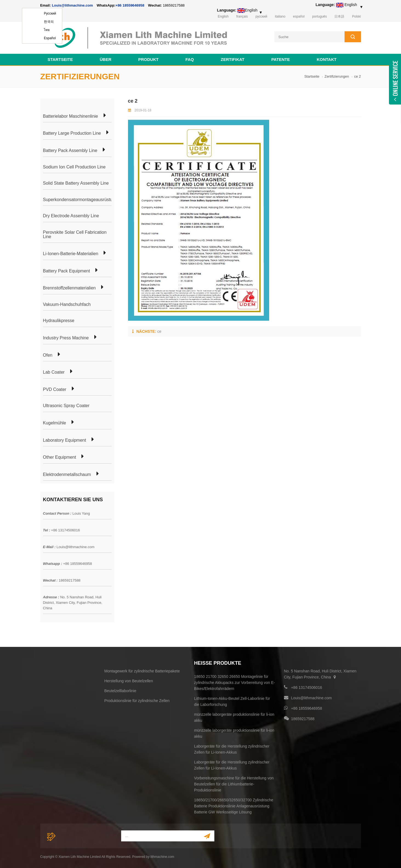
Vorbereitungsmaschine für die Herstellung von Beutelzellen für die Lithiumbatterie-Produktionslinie (234, 784)
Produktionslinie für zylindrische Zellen (137, 701)
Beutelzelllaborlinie (120, 691)
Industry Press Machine (66, 338)
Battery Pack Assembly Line (70, 151)
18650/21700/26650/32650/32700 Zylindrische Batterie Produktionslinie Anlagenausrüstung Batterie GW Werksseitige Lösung (234, 806)
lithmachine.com (162, 857)
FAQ (190, 59)
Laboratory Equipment (65, 440)
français (242, 16)
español (299, 16)
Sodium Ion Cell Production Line (74, 167)
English (223, 16)
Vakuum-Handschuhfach (67, 305)
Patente (281, 59)
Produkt (148, 59)
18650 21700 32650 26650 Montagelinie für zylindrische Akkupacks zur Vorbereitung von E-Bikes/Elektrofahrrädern (234, 683)
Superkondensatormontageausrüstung (80, 200)
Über (106, 59)
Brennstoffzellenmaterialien (69, 288)
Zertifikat (232, 59)
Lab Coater (54, 372)
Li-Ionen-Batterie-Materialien (71, 254)
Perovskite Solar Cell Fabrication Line (75, 234)
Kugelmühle (55, 423)
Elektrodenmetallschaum (67, 475)
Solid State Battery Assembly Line (76, 183)
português (319, 16)
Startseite (60, 59)
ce (159, 331)
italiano (280, 16)
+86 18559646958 (130, 5)
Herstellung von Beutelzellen (129, 681)
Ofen (48, 355)
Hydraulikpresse (59, 321)
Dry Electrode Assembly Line (71, 216)
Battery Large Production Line (72, 133)
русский (261, 16)
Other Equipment (60, 457)
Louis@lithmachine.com (75, 547)
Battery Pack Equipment (67, 271)
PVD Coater (55, 390)
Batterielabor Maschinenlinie (71, 116)
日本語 (339, 16)
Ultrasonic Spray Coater (66, 406)
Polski (356, 16)
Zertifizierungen (337, 76)
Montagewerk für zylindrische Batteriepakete (142, 671)
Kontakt (326, 59)
